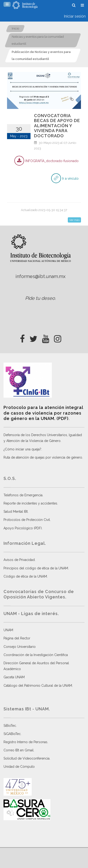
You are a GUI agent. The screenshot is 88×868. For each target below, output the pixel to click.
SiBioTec (10, 726)
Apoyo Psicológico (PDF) (23, 528)
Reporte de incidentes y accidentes (30, 503)
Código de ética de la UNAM (25, 576)
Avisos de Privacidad (19, 560)
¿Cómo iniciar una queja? (22, 449)
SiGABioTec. (12, 734)
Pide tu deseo (40, 298)
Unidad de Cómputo (19, 767)
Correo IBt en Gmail (19, 750)
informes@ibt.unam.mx (40, 276)
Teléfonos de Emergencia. (23, 495)
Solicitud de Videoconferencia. (27, 758)
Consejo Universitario (20, 647)
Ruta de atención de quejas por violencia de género (43, 457)
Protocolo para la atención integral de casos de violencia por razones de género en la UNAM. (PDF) (43, 413)
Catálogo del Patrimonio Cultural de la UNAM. (38, 686)
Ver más (74, 220)
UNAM (8, 630)
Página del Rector (17, 638)
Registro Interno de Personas (25, 742)
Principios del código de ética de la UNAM (36, 568)
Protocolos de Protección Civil (27, 520)
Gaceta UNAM (14, 677)
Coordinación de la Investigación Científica (36, 655)
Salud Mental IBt (16, 512)
